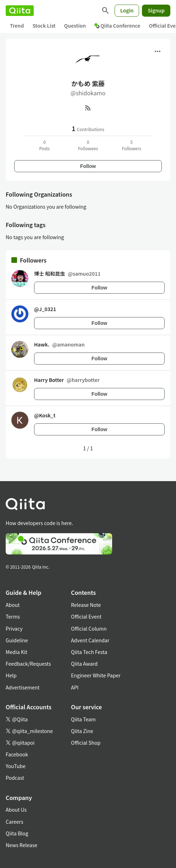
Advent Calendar (90, 640)
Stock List (44, 26)
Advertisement (23, 687)
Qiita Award (84, 664)
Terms (13, 616)
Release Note (86, 605)
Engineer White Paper (96, 675)
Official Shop (86, 743)
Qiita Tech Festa (89, 652)
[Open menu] (158, 51)
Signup (156, 10)
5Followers (132, 145)
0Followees (88, 145)
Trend (17, 26)
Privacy (14, 629)
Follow (88, 166)
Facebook (17, 754)
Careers (14, 822)
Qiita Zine (82, 731)
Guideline (17, 640)
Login (127, 10)
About (13, 605)
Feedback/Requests (28, 664)
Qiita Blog (17, 833)
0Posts (44, 145)
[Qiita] (20, 11)
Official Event (86, 616)
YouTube (16, 766)
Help (11, 675)
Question (75, 26)
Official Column (89, 629)
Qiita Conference (117, 26)
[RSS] (88, 108)
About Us (16, 810)
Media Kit (16, 652)
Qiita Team (83, 719)
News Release (21, 845)
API (75, 687)
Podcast (15, 778)
